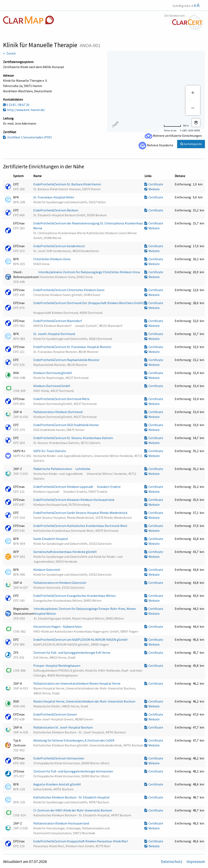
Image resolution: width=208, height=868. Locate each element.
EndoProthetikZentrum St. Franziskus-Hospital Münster (73, 347)
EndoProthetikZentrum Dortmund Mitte (62, 399)
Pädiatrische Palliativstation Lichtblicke (63, 469)
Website (152, 189)
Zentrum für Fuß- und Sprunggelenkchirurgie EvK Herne (72, 653)
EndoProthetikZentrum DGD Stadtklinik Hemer (66, 425)
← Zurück (9, 53)
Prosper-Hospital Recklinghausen (57, 666)
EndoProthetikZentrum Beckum (56, 210)
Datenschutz (172, 861)
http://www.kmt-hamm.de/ (24, 110)
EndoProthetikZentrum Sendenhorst (59, 246)
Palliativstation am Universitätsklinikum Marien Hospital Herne (77, 683)
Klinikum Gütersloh (47, 570)
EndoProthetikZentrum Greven (55, 714)
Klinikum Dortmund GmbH (52, 386)
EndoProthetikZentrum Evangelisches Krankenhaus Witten (75, 596)
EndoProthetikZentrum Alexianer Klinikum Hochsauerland (74, 500)
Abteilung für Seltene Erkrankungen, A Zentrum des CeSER (74, 740)
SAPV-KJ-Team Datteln (50, 451)
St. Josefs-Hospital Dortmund (54, 334)
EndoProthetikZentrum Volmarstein (59, 758)
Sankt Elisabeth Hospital (51, 539)
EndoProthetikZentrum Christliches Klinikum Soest (69, 290)
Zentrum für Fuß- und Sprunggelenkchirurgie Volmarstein (73, 771)
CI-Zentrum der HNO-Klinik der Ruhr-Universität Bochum (73, 810)
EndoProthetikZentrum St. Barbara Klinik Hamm (67, 184)
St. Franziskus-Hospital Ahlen (54, 197)
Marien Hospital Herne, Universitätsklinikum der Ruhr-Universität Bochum (85, 701)
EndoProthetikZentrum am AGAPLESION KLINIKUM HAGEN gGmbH (81, 640)
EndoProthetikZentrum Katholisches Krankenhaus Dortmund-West (81, 526)
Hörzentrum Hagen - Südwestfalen (58, 627)
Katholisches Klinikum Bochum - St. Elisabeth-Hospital (72, 797)
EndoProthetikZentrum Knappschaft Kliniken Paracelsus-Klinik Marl (81, 841)
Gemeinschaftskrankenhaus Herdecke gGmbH (65, 552)
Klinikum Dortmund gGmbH (53, 373)
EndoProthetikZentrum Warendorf (58, 321)
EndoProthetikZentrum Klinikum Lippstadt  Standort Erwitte (77, 487)
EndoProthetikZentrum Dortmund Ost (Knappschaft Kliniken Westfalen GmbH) (89, 303)
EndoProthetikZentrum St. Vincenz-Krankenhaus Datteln (73, 438)
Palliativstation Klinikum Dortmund (58, 412)
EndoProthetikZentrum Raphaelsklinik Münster (67, 360)
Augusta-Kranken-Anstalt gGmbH (57, 784)
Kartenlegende (191, 144)
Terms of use (170, 131)
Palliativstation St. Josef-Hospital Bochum (63, 727)
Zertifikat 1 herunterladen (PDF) (27, 137)
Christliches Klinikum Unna (52, 259)
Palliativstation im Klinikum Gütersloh (60, 583)
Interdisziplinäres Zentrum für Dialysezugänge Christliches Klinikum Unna (89, 272)
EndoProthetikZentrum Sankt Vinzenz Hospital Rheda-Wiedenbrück (81, 513)
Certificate (154, 184)
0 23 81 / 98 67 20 (16, 105)
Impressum (196, 861)
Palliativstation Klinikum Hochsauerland (61, 823)
